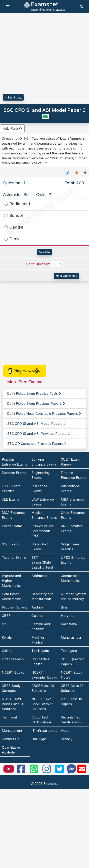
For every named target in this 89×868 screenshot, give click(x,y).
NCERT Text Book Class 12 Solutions (42, 704)
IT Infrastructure (44, 731)
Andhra (37, 607)
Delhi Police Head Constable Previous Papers (44, 414)
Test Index (13, 97)
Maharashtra (71, 637)
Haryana (68, 616)
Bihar (65, 607)
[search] (81, 7)
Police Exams (12, 526)
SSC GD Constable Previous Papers (37, 444)
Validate (45, 252)
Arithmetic (39, 576)
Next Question (67, 276)
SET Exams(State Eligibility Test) (42, 562)
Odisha (7, 651)
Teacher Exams (14, 558)
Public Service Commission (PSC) (43, 531)
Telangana (69, 651)
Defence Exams (14, 473)
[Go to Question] (57, 264)
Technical (9, 717)
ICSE (6, 624)
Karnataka (69, 624)
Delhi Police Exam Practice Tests (34, 393)
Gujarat (37, 616)
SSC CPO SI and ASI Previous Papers (38, 434)
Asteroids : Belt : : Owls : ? (27, 195)
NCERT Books (13, 672)
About (66, 731)
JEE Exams (11, 499)
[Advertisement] (38, 54)
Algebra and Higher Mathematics (12, 581)
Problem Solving (15, 607)
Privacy (67, 739)
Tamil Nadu (40, 651)
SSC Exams (11, 544)
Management (12, 731)
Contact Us (11, 739)
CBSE (6, 616)
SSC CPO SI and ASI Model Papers (36, 424)
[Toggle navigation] (8, 7)
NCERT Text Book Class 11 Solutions (12, 704)
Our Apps (39, 739)
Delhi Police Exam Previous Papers (36, 403)
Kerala (7, 637)
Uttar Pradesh (13, 659)
